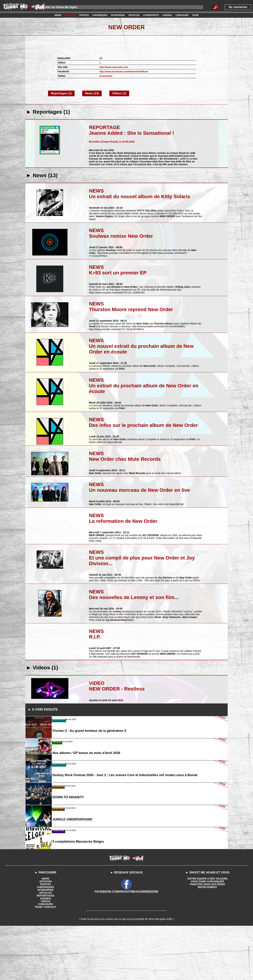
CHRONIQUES (46, 940)
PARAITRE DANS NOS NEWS (207, 937)
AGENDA (46, 951)
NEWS (46, 931)
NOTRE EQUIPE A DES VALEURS (207, 931)
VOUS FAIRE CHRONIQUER (207, 934)
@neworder (106, 76)
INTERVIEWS (46, 943)
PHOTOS (46, 937)
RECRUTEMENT (207, 940)
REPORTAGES (46, 948)
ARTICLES (46, 945)
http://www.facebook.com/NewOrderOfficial (125, 71)
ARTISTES (45, 934)
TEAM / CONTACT (46, 960)
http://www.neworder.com (114, 67)
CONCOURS (46, 957)
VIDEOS (46, 954)
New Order (126, 27)
